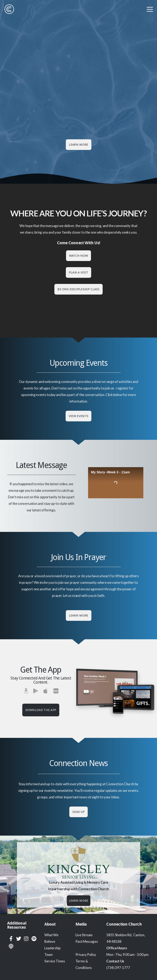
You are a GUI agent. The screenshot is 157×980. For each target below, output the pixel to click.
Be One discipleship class (78, 289)
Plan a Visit (79, 272)
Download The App (41, 710)
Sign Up (78, 812)
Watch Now (79, 256)
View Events (78, 416)
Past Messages (87, 941)
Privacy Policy (86, 955)
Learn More (79, 145)
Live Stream (84, 935)
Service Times (55, 961)
